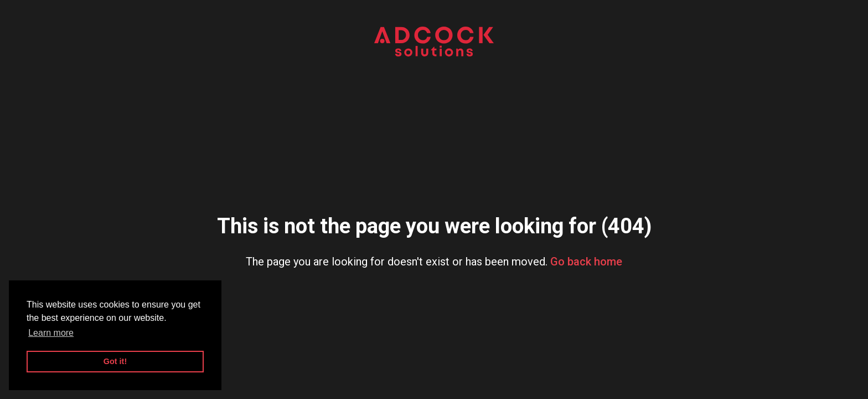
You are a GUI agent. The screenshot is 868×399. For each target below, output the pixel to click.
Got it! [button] (115, 361)
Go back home (586, 262)
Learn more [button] (51, 333)
